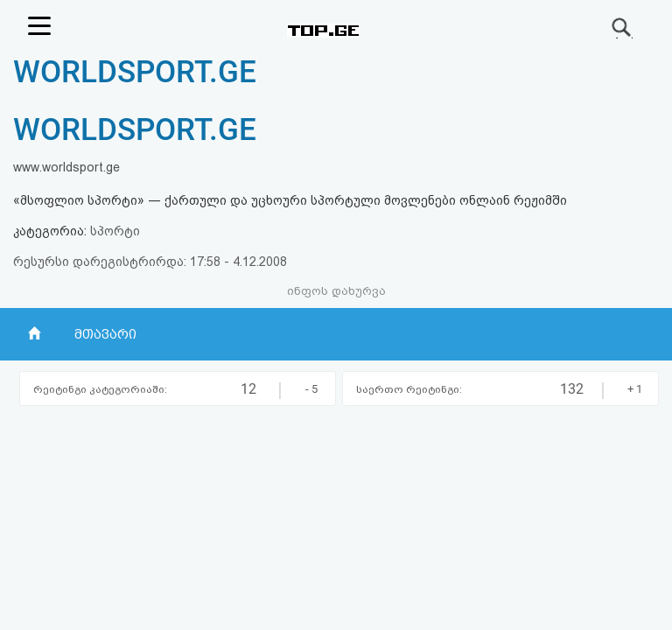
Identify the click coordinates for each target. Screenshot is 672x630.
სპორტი (115, 231)
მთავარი (105, 334)
